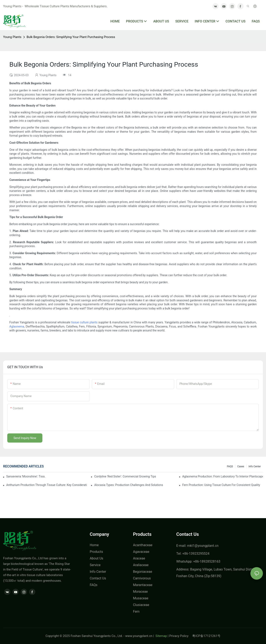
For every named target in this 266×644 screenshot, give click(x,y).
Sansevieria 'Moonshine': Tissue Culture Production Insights (26, 476)
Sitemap (161, 636)
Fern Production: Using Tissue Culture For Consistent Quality (221, 485)
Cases (241, 466)
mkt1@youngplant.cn (203, 546)
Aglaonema (17, 326)
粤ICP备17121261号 (206, 636)
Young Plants (12, 37)
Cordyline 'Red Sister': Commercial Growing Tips (125, 476)
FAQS (230, 466)
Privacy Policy (181, 636)
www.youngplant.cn (139, 636)
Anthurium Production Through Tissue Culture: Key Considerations (47, 485)
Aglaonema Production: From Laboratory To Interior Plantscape (223, 476)
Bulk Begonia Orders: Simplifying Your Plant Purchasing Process (71, 37)
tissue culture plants (84, 322)
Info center (255, 466)
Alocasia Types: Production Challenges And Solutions (129, 485)
